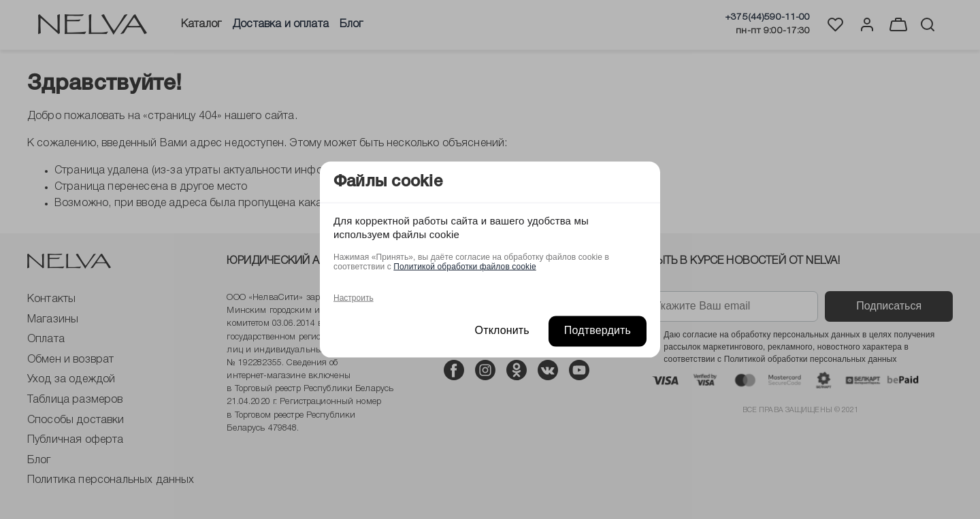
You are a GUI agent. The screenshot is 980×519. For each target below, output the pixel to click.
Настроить (354, 298)
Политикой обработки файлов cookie (464, 267)
